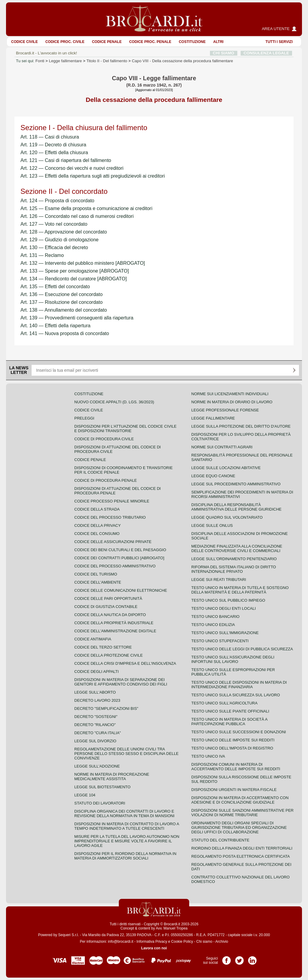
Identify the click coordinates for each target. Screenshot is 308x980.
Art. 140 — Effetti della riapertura (55, 326)
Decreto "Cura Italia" (98, 733)
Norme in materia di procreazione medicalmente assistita (112, 777)
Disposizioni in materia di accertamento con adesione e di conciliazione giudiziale (240, 800)
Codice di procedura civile (104, 439)
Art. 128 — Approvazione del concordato (64, 232)
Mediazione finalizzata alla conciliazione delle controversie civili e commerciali (237, 548)
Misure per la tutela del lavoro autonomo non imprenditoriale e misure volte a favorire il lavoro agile (127, 841)
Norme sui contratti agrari (222, 447)
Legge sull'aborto (95, 692)
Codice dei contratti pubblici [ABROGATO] (119, 558)
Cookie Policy (182, 942)
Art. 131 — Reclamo (42, 255)
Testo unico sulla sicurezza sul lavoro (236, 695)
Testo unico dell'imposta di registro (232, 748)
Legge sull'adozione (97, 766)
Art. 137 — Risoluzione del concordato (62, 302)
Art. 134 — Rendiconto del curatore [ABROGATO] (74, 279)
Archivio (222, 942)
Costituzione (192, 42)
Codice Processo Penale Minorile (112, 501)
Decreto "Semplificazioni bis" (106, 708)
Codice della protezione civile (109, 655)
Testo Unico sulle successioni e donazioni (239, 732)
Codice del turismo (96, 574)
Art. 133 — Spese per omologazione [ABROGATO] (75, 271)
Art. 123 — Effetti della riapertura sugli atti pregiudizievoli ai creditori (93, 176)
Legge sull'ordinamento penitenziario (234, 559)
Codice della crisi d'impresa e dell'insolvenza (125, 663)
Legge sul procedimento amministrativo (236, 484)
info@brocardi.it (121, 942)
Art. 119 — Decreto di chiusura (53, 145)
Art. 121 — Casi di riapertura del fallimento (66, 160)
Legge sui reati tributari (219, 580)
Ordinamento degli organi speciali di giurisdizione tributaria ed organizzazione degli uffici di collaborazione (239, 827)
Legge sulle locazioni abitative (226, 468)
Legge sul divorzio (95, 741)
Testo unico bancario (215, 617)
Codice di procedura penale (106, 480)
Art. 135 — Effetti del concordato (55, 287)
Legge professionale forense (225, 410)
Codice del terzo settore (103, 647)
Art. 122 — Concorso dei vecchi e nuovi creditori (72, 168)
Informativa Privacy (152, 942)
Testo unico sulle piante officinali (230, 711)
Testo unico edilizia (213, 625)
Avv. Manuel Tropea (172, 928)
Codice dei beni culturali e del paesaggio (120, 550)
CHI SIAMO (224, 53)
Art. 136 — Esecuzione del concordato (62, 294)
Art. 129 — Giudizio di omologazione (60, 240)
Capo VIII (182, 61)
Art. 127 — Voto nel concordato (54, 224)
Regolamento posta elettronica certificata (240, 856)
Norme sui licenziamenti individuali (230, 394)
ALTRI (218, 42)
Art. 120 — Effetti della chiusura (54, 153)
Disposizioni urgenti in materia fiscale (234, 790)
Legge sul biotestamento (102, 787)
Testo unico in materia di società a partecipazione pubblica (229, 722)
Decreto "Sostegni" (96, 717)
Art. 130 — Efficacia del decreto (54, 247)
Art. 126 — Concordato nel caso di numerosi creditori (77, 216)
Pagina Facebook (226, 958)
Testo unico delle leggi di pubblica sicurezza (242, 649)
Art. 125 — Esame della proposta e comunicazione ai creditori (86, 208)
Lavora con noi (154, 948)
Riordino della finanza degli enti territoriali (242, 848)
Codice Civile (25, 42)
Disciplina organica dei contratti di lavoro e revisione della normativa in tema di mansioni (124, 814)
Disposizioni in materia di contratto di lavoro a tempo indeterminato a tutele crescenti (127, 826)
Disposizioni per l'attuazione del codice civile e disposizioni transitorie (125, 429)
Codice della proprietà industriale (114, 623)
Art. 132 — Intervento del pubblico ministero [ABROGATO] (83, 263)
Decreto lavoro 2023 (97, 700)
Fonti (40, 61)
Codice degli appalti (97, 672)
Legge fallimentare (66, 61)
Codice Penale (107, 42)
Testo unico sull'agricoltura (224, 703)
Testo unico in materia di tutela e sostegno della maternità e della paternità (240, 590)
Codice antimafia (93, 639)
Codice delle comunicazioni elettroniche (121, 590)
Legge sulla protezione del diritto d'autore (241, 426)
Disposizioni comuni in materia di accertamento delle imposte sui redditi (236, 767)
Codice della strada (97, 509)
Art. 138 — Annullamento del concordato (64, 310)
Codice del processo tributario (110, 517)
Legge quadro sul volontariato (227, 517)
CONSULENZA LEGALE (266, 53)
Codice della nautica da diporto (110, 615)
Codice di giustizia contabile (106, 607)
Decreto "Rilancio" (95, 725)
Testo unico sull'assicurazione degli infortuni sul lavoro (233, 659)
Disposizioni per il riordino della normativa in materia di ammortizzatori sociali (125, 856)
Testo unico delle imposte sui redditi (233, 740)
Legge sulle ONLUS (212, 525)
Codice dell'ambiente (98, 582)
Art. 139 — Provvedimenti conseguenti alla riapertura (77, 318)
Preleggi (84, 418)
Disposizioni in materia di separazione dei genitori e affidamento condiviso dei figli (121, 682)
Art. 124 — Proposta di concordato (57, 201)
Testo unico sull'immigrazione (225, 633)
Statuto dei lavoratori (100, 803)
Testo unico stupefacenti (220, 641)
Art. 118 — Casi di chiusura (50, 137)
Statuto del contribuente (220, 840)
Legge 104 (85, 795)
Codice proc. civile (65, 42)
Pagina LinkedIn (252, 958)
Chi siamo (204, 942)
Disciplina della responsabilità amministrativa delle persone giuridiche (236, 507)
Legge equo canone (213, 476)
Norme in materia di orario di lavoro (232, 402)
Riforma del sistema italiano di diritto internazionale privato (234, 569)
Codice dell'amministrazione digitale (115, 631)
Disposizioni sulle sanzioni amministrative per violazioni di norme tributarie (242, 813)
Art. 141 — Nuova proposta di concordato (65, 333)
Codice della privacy (97, 525)
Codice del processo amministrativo (115, 566)
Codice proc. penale (150, 42)
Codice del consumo (97, 534)
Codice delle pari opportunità (108, 598)
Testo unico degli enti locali (223, 608)
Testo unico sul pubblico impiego (228, 600)
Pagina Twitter (239, 958)
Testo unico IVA (208, 756)
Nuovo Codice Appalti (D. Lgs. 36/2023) (114, 402)
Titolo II (107, 61)
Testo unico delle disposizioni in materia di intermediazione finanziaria (239, 685)
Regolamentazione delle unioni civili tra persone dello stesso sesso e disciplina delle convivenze (126, 754)
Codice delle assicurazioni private (113, 542)
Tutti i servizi (279, 42)
